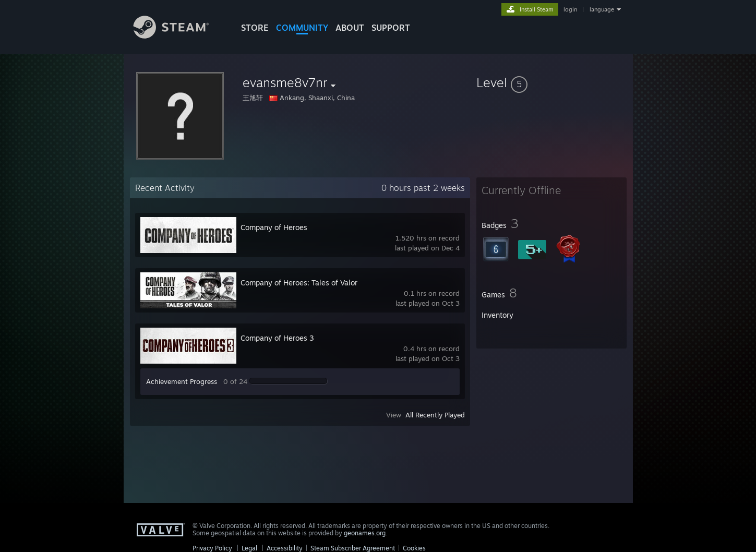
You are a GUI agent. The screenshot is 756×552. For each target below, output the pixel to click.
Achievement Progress (182, 381)
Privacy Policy (212, 548)
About (350, 28)
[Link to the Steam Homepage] (179, 36)
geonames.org (365, 533)
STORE (255, 28)
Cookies (414, 548)
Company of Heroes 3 (277, 338)
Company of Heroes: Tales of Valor (299, 283)
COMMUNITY (302, 28)
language (602, 9)
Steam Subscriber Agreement (353, 548)
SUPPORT (391, 28)
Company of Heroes (274, 227)
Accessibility (285, 548)
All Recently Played (435, 415)
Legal (249, 548)
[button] (551, 82)
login (570, 9)
